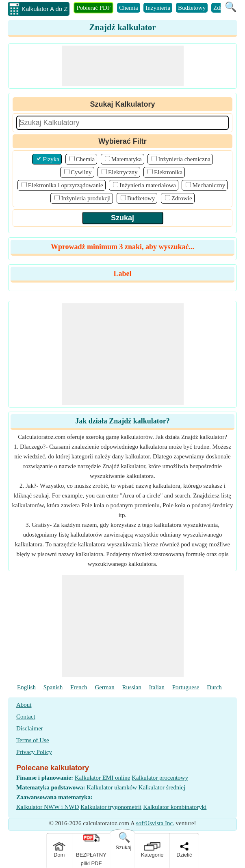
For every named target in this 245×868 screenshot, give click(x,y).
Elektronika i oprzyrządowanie (66, 185)
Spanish (53, 687)
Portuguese (186, 687)
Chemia (129, 8)
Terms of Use (33, 740)
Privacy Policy (34, 752)
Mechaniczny (209, 185)
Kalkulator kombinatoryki (175, 807)
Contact (26, 717)
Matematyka (127, 159)
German (104, 687)
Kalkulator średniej (162, 787)
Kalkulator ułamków (112, 787)
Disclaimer (30, 728)
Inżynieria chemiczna (184, 159)
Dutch (214, 687)
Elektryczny (123, 172)
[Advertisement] (123, 66)
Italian (157, 687)
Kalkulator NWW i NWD (48, 807)
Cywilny (81, 172)
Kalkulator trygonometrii (111, 807)
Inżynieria (158, 8)
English (26, 687)
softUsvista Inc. (155, 823)
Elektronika (168, 172)
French (79, 687)
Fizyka (51, 159)
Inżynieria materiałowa (148, 185)
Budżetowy (192, 8)
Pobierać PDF (93, 8)
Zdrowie (182, 198)
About (24, 705)
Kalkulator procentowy (160, 778)
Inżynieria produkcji (86, 198)
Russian (132, 687)
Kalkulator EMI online (103, 778)
